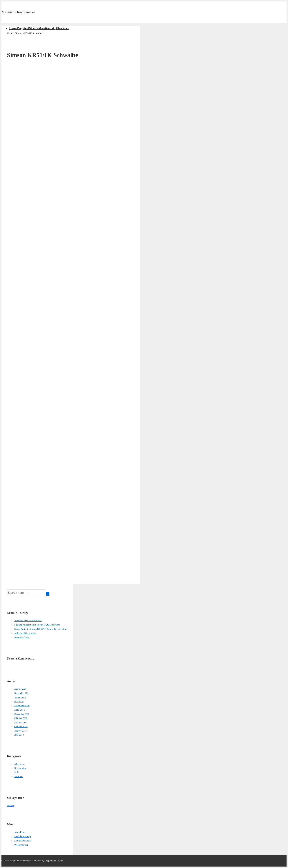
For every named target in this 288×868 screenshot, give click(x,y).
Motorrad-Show (22, 637)
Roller (17, 772)
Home (13, 28)
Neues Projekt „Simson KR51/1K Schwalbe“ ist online (41, 629)
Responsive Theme (54, 861)
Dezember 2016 (22, 706)
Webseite (19, 776)
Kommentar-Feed (23, 841)
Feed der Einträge (23, 836)
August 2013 (20, 731)
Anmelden (19, 832)
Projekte (22, 28)
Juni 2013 (19, 735)
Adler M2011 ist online (25, 633)
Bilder (32, 28)
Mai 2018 (19, 701)
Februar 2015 (21, 722)
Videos (41, 28)
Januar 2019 (20, 697)
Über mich (62, 28)
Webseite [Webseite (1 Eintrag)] (11, 806)
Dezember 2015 (22, 714)
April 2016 (20, 710)
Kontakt (50, 28)
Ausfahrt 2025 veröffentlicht (28, 620)
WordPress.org (21, 845)
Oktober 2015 (21, 718)
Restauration (20, 768)
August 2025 (20, 689)
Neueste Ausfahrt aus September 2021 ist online (37, 625)
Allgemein (19, 764)
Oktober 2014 (21, 726)
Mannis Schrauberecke (18, 12)
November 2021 (22, 693)
